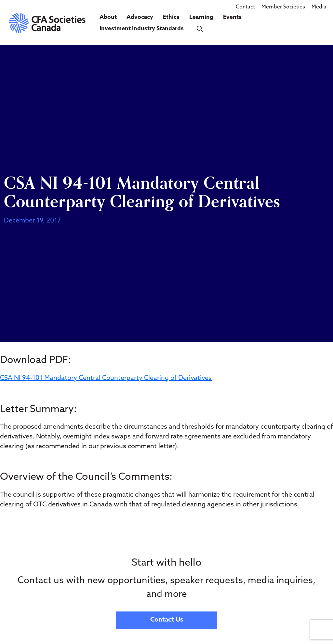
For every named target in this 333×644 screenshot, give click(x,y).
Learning (201, 17)
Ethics (171, 17)
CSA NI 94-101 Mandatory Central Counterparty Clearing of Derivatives (106, 378)
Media (319, 7)
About (108, 17)
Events (232, 17)
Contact (245, 7)
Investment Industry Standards (142, 29)
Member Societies (283, 7)
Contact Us (167, 620)
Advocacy (140, 17)
